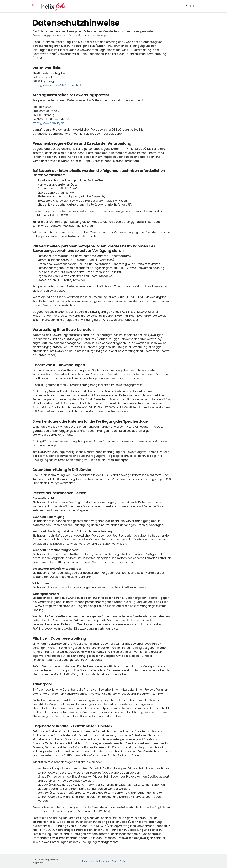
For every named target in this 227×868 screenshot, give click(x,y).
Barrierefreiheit (119, 861)
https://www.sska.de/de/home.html (57, 85)
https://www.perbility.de (48, 123)
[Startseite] (49, 6)
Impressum (88, 861)
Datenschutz (103, 861)
